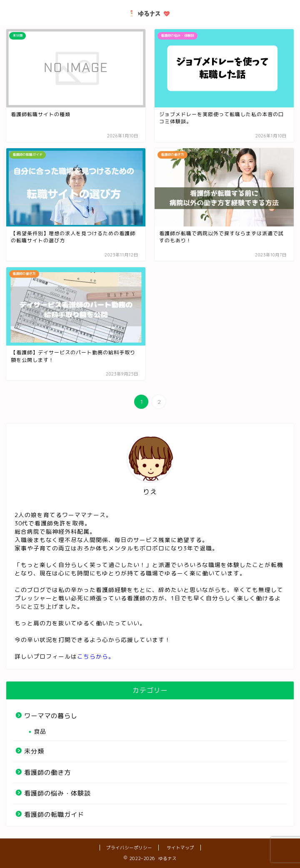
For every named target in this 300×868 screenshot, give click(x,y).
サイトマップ (180, 848)
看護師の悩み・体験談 (57, 793)
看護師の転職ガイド (54, 815)
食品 (40, 731)
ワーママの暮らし (51, 716)
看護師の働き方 (47, 772)
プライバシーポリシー (129, 848)
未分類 (34, 751)
